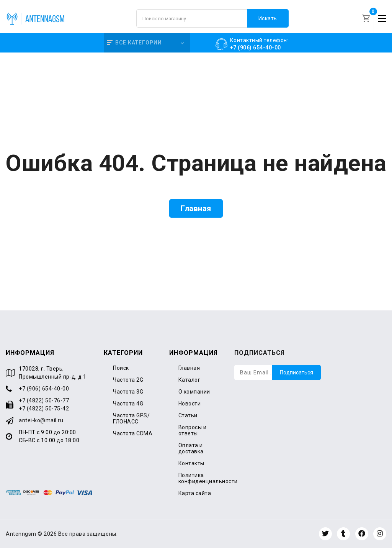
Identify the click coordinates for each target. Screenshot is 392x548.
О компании (194, 392)
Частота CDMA (133, 433)
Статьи (188, 415)
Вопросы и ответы (193, 430)
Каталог (189, 380)
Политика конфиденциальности (208, 478)
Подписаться (296, 372)
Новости (190, 404)
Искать (268, 18)
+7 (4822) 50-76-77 (44, 400)
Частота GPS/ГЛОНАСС (131, 418)
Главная (196, 208)
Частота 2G (128, 380)
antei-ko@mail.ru (41, 420)
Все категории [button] (134, 43)
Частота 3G (128, 392)
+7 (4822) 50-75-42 (44, 409)
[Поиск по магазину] (212, 18)
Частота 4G (128, 404)
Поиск (121, 368)
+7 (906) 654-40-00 (44, 389)
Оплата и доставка (191, 448)
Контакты (191, 463)
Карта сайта (195, 493)
